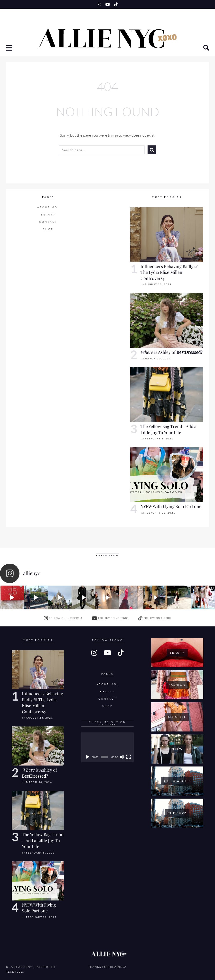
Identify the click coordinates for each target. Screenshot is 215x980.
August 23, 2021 (158, 284)
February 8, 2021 (159, 439)
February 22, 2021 (160, 513)
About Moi (48, 207)
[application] (107, 747)
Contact (48, 222)
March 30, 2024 (158, 359)
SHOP (48, 229)
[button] (9, 48)
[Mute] (122, 757)
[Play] (88, 757)
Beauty (48, 215)
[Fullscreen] (129, 757)
